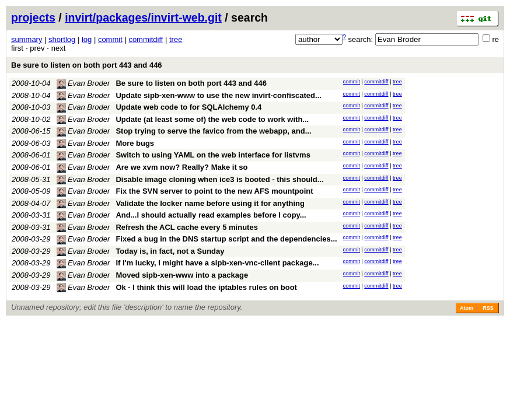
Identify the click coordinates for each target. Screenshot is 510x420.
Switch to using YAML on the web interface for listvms (213, 155)
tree (176, 39)
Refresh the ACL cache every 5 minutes (187, 227)
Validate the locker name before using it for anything (210, 203)
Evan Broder (83, 83)
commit (110, 39)
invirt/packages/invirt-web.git (143, 17)
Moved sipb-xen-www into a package (182, 275)
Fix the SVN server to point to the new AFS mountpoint (214, 191)
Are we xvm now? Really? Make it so (181, 167)
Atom (467, 308)
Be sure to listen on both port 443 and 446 (87, 65)
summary (27, 39)
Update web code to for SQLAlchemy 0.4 (188, 107)
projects (33, 17)
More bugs (135, 143)
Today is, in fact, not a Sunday (170, 251)
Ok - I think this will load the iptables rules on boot (206, 287)
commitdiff (146, 39)
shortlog (62, 39)
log (87, 39)
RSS (488, 308)
